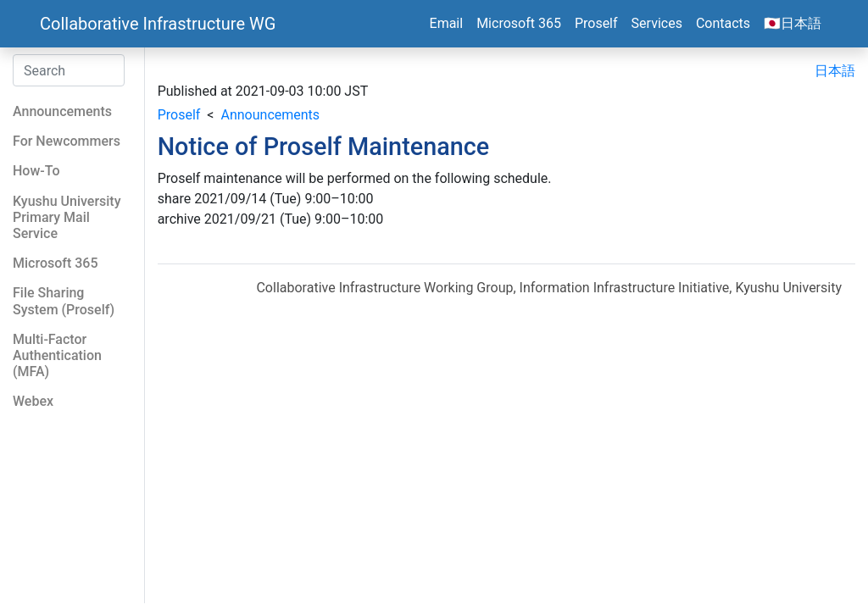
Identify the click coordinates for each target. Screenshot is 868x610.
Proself (596, 23)
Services (657, 23)
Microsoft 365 (519, 23)
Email (447, 23)
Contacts (723, 23)
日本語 (835, 71)
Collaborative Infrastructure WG (158, 24)
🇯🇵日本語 (793, 23)
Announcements (270, 115)
